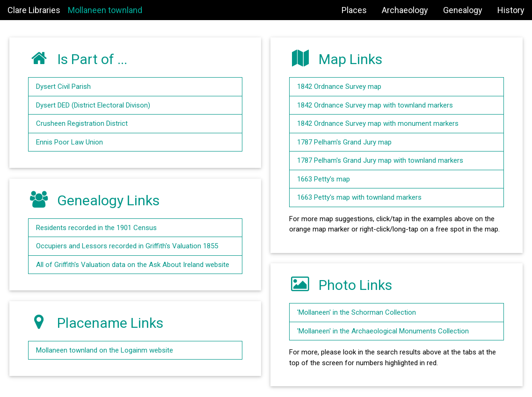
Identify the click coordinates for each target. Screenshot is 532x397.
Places (354, 10)
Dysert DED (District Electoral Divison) (93, 105)
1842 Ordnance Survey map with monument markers (378, 123)
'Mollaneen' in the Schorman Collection (357, 312)
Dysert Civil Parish (63, 87)
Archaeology (405, 10)
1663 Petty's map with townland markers (359, 197)
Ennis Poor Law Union (69, 142)
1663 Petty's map (324, 179)
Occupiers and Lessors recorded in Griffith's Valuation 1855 (127, 246)
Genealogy (463, 10)
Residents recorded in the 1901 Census (96, 228)
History (511, 10)
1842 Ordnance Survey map (339, 87)
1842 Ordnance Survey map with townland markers (375, 105)
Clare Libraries (34, 10)
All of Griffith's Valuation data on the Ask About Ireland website (133, 265)
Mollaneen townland (105, 10)
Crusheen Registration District (82, 123)
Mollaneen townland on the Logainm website (105, 350)
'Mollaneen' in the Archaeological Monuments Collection (383, 331)
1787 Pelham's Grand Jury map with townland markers (380, 160)
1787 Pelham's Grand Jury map (344, 142)
